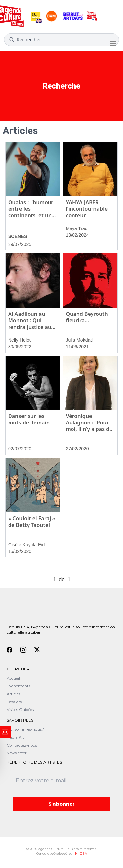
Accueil (13, 678)
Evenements (18, 686)
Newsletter (17, 753)
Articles (13, 694)
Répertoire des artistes (34, 762)
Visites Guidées (20, 710)
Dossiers (14, 702)
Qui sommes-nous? (25, 729)
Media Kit (15, 737)
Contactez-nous (22, 745)
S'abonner (61, 804)
